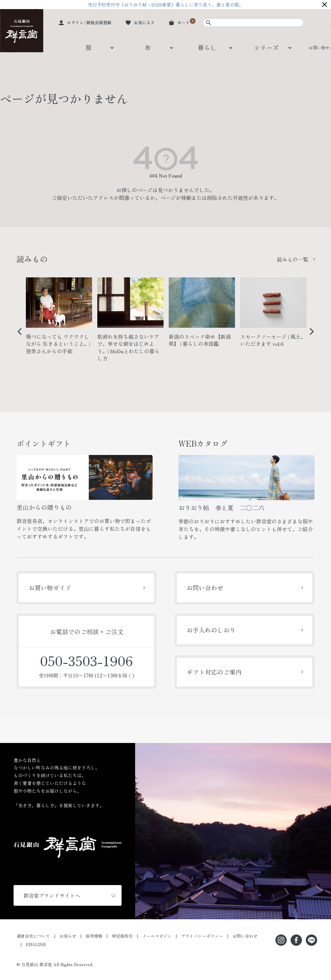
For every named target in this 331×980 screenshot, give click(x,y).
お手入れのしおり (211, 630)
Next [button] (309, 336)
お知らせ (68, 936)
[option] (59, 319)
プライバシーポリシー (202, 936)
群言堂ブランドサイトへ (52, 895)
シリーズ (266, 47)
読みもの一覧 (293, 259)
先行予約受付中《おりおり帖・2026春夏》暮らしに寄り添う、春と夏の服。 (166, 5)
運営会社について (33, 936)
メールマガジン (157, 936)
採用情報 (94, 936)
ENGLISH (36, 944)
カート (183, 22)
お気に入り (144, 22)
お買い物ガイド (50, 588)
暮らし (207, 47)
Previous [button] (17, 336)
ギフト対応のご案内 (214, 672)
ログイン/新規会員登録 (89, 22)
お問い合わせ (205, 588)
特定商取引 (122, 936)
